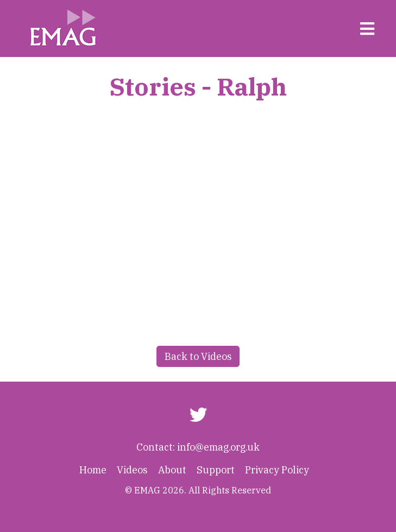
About (172, 470)
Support (216, 470)
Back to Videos (198, 356)
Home (93, 470)
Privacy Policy (277, 470)
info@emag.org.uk (218, 447)
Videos (132, 470)
